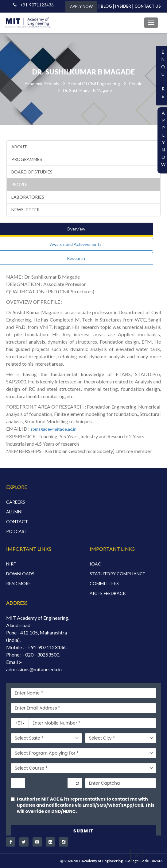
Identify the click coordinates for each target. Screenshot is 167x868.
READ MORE (19, 583)
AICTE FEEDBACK (108, 593)
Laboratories (28, 197)
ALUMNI (14, 512)
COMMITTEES (104, 583)
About (19, 147)
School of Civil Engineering (94, 84)
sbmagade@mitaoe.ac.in (53, 429)
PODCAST (17, 532)
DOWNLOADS (20, 574)
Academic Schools (42, 84)
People (136, 84)
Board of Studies (32, 172)
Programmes (27, 160)
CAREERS (16, 502)
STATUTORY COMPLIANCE (117, 574)
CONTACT (17, 522)
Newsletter (25, 210)
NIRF (11, 564)
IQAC (95, 564)
